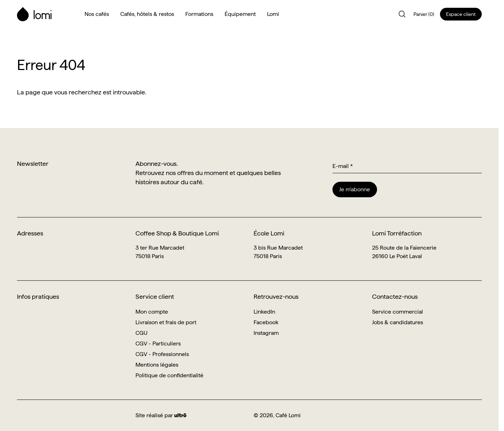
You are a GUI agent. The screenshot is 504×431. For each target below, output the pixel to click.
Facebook (266, 322)
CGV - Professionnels (162, 354)
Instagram (266, 333)
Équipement (240, 14)
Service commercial (398, 312)
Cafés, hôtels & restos (147, 14)
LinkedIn (264, 312)
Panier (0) (424, 14)
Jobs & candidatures (398, 322)
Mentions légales (157, 365)
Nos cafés (97, 14)
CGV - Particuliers (158, 343)
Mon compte (152, 312)
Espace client (461, 14)
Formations (199, 14)
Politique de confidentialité (169, 375)
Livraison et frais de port (166, 322)
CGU (141, 333)
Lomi (273, 14)
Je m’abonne (355, 189)
